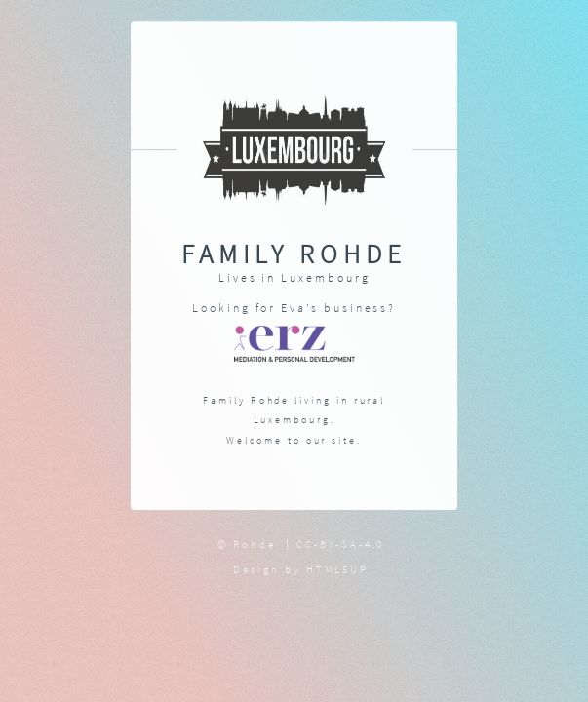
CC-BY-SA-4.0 (340, 544)
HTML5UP (338, 569)
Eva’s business (334, 308)
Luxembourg (325, 277)
